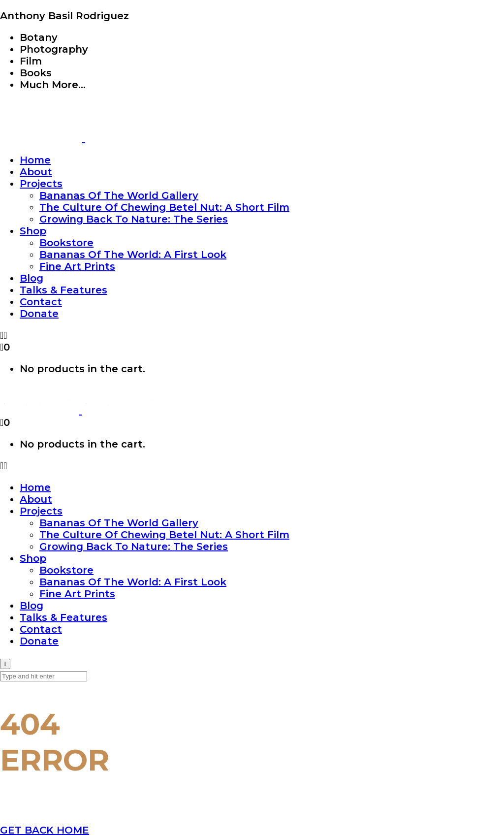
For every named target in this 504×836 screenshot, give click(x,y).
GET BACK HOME (45, 830)
